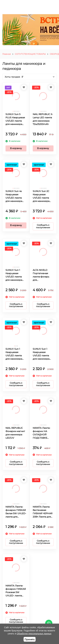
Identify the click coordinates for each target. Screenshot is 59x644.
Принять (30, 639)
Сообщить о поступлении (43, 226)
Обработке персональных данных (34, 634)
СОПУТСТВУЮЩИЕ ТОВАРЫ (30, 54)
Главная (7, 54)
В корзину (16, 148)
